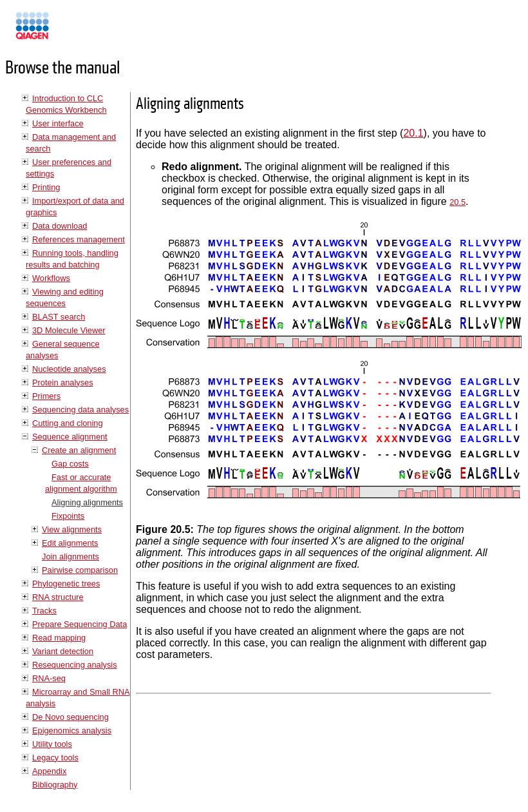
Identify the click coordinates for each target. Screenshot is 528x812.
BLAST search (59, 317)
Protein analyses (63, 382)
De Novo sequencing (71, 717)
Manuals (67, 31)
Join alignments (71, 556)
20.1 (413, 133)
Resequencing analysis (75, 665)
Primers (46, 396)
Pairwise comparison (80, 570)
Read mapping (59, 638)
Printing (46, 187)
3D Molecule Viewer (69, 330)
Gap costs (70, 464)
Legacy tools (55, 758)
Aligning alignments (87, 502)
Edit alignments (70, 543)
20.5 (457, 202)
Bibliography (55, 785)
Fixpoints (68, 516)
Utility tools (52, 744)
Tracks (44, 611)
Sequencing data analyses (80, 410)
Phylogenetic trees (66, 584)
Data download (60, 226)
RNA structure (58, 597)
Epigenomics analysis (72, 730)
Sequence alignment (70, 437)
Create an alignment (79, 450)
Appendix (49, 771)
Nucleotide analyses (69, 369)
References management (79, 239)
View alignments (72, 529)
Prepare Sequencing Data (80, 624)
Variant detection (63, 651)
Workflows (51, 278)
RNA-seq (49, 678)
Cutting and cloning (68, 423)
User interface (58, 123)
